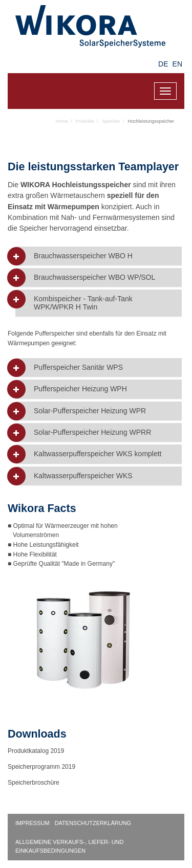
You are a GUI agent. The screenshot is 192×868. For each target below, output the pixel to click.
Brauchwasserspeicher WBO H (83, 256)
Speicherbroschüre (34, 783)
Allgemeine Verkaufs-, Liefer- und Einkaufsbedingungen (70, 846)
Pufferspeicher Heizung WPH (80, 389)
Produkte (85, 121)
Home (62, 121)
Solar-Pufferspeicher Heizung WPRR (92, 432)
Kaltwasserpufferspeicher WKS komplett (98, 454)
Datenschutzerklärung (93, 823)
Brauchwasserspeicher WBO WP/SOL (94, 277)
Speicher (111, 121)
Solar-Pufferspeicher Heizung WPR (90, 411)
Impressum (33, 823)
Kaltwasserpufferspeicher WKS (83, 476)
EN (177, 64)
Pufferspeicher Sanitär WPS (78, 368)
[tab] (99, 256)
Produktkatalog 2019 (36, 751)
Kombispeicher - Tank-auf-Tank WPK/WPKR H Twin (83, 303)
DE (163, 64)
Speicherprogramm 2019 (41, 767)
